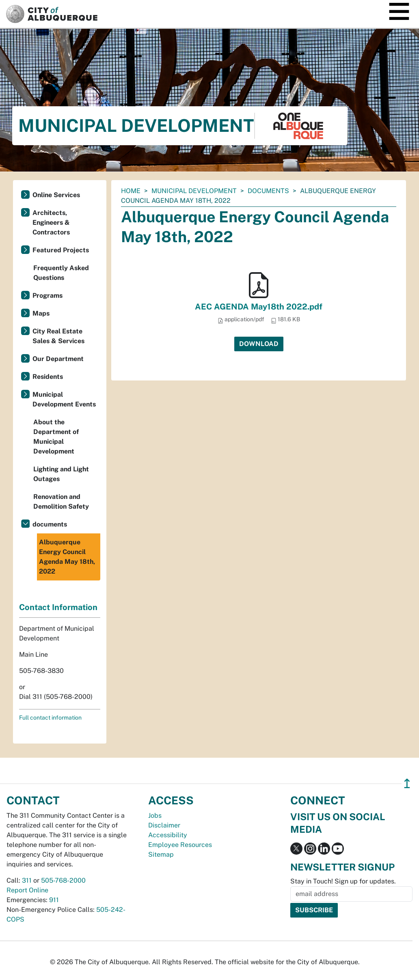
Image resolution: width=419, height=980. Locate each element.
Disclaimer (164, 825)
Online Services (56, 195)
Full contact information (50, 718)
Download (259, 344)
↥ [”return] (407, 783)
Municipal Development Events (64, 399)
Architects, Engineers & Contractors (51, 222)
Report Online (27, 890)
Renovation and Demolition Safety (61, 502)
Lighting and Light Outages (61, 474)
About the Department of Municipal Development (56, 437)
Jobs (155, 816)
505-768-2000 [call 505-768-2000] (63, 880)
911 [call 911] (54, 900)
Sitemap (161, 854)
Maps (41, 313)
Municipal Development (194, 191)
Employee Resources (180, 845)
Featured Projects (61, 250)
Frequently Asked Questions (61, 273)
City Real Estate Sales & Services (58, 336)
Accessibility (168, 835)
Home (131, 191)
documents (268, 191)
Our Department (58, 359)
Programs (48, 296)
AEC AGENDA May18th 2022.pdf (259, 307)
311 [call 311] (27, 880)
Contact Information (58, 607)
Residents (48, 377)
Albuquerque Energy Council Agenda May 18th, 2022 (67, 557)
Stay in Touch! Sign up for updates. (343, 881)
